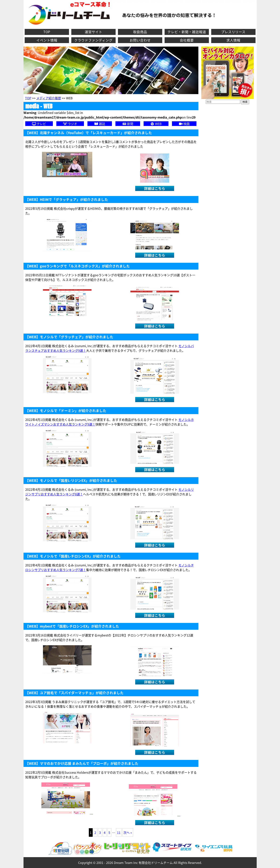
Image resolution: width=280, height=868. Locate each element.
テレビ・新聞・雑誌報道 (187, 32)
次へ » (128, 832)
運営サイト (93, 32)
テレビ (39, 124)
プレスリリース (233, 32)
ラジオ (70, 124)
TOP (47, 32)
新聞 (128, 124)
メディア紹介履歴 (49, 98)
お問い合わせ (140, 40)
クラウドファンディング (93, 40)
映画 (184, 124)
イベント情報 (47, 40)
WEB (156, 124)
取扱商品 (140, 32)
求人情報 (233, 40)
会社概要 (187, 40)
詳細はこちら (155, 188)
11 (119, 832)
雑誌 (100, 124)
